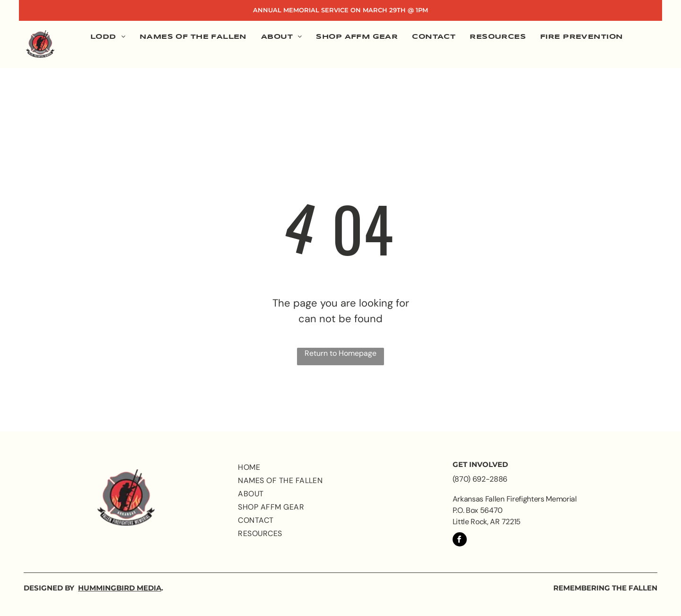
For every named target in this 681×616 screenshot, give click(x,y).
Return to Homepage (340, 353)
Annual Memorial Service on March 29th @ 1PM (340, 10)
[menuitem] (108, 38)
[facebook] (460, 541)
